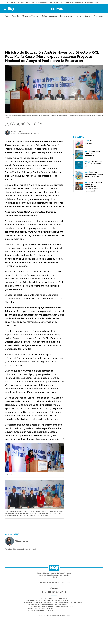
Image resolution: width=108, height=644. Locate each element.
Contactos (42, 616)
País (7, 16)
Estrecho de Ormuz (59, 2)
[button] (5, 9)
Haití (50, 2)
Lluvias (28, 2)
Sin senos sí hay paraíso (91, 2)
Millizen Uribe (17, 132)
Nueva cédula (21, 2)
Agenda (15, 16)
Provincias (98, 16)
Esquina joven (66, 16)
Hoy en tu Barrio (83, 16)
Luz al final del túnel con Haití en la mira (93, 164)
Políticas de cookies (64, 616)
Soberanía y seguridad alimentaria (92, 153)
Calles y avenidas (49, 16)
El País (57, 9)
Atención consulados (91, 142)
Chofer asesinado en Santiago (74, 2)
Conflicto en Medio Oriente (40, 2)
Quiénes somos (51, 616)
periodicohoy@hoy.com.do (64, 606)
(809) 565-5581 (63, 604)
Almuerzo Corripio (30, 16)
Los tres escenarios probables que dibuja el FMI (94, 174)
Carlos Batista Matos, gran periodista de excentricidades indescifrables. (93, 187)
